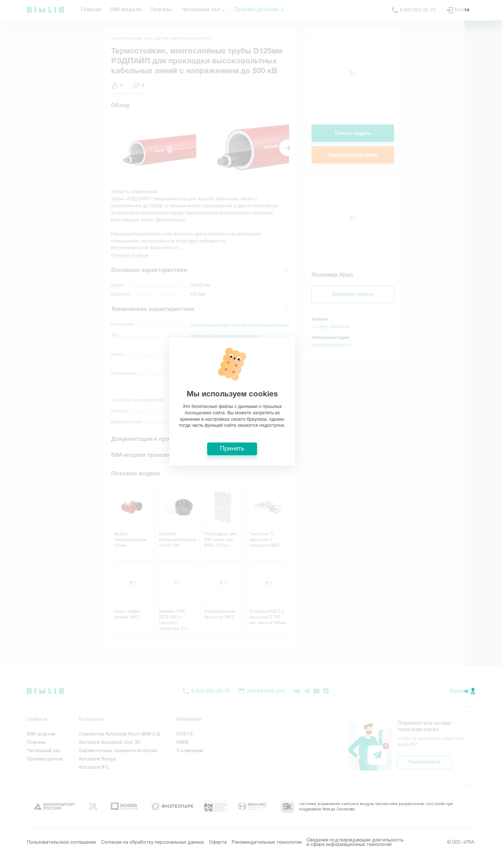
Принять (251, 481)
